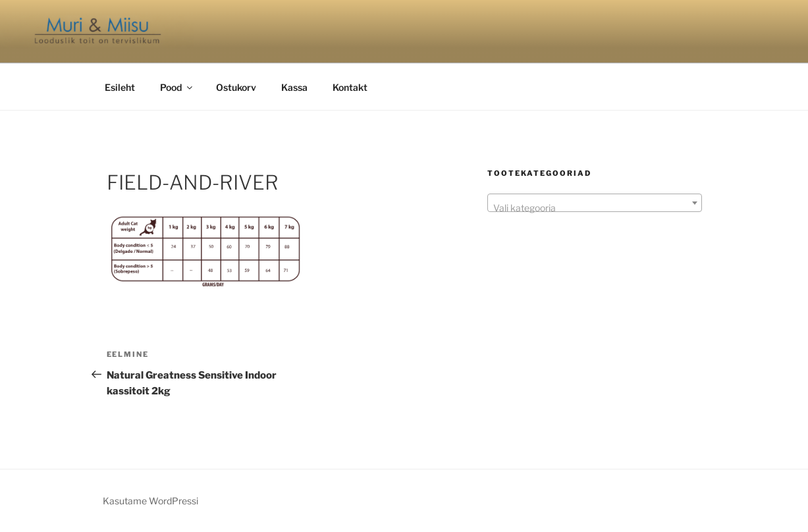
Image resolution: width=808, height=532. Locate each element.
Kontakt (350, 87)
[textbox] (594, 208)
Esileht (120, 87)
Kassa (294, 87)
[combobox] (594, 203)
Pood (177, 87)
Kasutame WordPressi (150, 501)
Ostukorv (236, 87)
